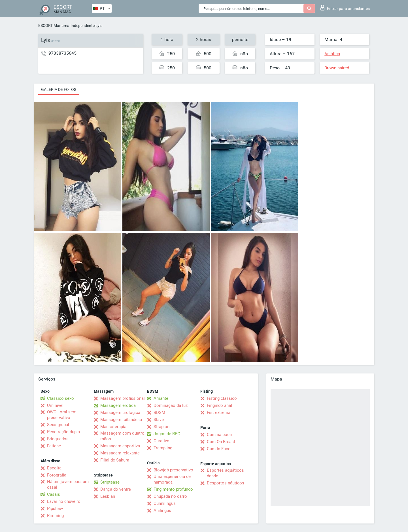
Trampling (163, 448)
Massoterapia (113, 427)
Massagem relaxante (120, 453)
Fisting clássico (222, 398)
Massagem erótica (118, 405)
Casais (54, 494)
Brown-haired (337, 68)
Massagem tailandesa (121, 420)
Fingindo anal (219, 405)
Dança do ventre (116, 489)
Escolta (54, 468)
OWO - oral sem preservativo (62, 415)
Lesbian (108, 496)
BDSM (159, 413)
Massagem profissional (123, 398)
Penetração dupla (63, 432)
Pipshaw (55, 509)
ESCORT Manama (54, 25)
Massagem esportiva (120, 446)
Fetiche (54, 446)
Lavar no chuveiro (64, 501)
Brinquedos (58, 439)
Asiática (332, 54)
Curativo (161, 441)
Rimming (55, 516)
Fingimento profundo (173, 489)
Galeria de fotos (59, 89)
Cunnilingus (165, 503)
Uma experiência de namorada (172, 479)
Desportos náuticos (226, 483)
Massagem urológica (120, 413)
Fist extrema (219, 413)
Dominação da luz (171, 405)
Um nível (55, 405)
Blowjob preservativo (173, 470)
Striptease (110, 482)
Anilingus (162, 510)
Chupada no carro (170, 496)
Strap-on (161, 427)
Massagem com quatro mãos (122, 436)
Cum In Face (219, 449)
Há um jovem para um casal (68, 484)
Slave (159, 420)
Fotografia (57, 475)
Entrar (345, 8)
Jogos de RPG (167, 434)
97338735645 (62, 53)
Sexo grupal (58, 425)
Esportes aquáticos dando (225, 473)
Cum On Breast (221, 442)
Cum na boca (219, 435)
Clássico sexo (60, 398)
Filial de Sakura (115, 460)
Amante (161, 398)
